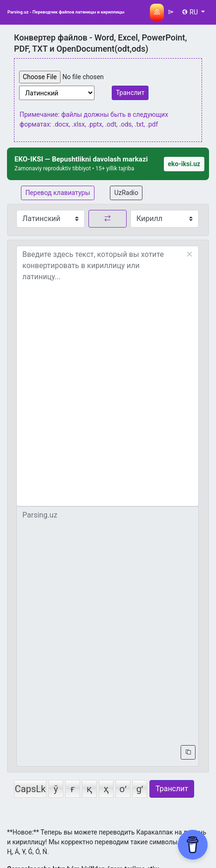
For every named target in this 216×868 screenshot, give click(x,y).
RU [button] (191, 12)
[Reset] (189, 255)
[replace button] (108, 219)
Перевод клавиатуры (57, 193)
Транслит (130, 93)
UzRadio (126, 193)
